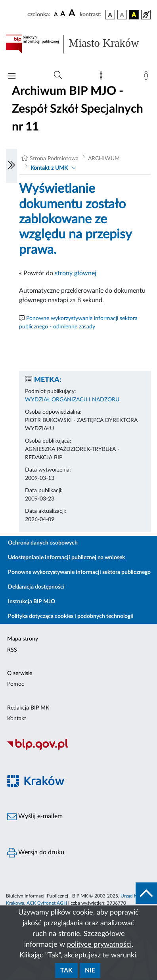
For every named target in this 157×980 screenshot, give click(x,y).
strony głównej (76, 273)
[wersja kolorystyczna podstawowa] (110, 15)
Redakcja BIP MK (28, 708)
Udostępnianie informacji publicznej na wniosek (66, 558)
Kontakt (17, 719)
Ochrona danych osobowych (43, 543)
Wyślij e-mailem (35, 817)
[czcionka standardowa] (56, 14)
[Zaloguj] (147, 77)
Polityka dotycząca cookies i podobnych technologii (71, 616)
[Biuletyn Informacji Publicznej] (78, 749)
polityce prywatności (99, 945)
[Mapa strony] (103, 77)
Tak (66, 970)
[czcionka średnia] (63, 14)
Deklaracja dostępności (36, 587)
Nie (90, 970)
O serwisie (20, 673)
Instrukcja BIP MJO (32, 602)
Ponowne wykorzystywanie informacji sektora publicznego (79, 572)
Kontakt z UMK (49, 168)
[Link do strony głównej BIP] (78, 44)
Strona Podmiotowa (54, 159)
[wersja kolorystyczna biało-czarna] (122, 15)
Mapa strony (23, 639)
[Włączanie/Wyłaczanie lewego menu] (11, 166)
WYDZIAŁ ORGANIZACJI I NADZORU (72, 400)
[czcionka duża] (73, 13)
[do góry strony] (146, 893)
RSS (12, 650)
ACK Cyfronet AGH (47, 903)
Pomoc (16, 684)
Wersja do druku (36, 853)
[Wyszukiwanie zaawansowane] (58, 75)
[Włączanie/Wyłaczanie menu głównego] (12, 77)
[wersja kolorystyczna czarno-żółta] (134, 15)
